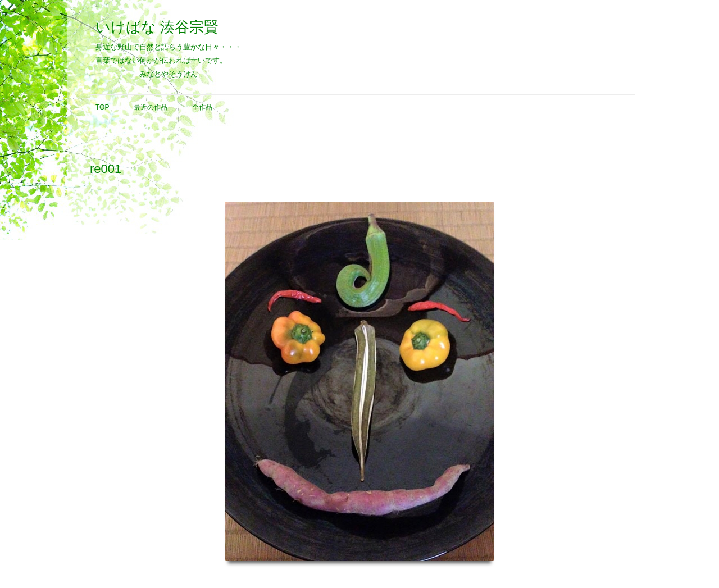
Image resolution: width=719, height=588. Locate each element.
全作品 (202, 107)
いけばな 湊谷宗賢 (157, 27)
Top (102, 107)
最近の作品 (151, 107)
